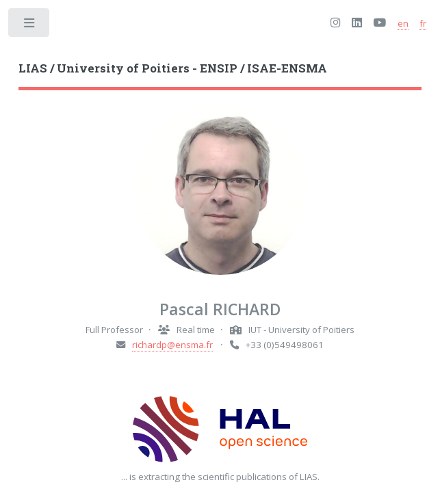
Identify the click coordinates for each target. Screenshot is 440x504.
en (403, 23)
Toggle (30, 26)
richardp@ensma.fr (172, 345)
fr (423, 23)
